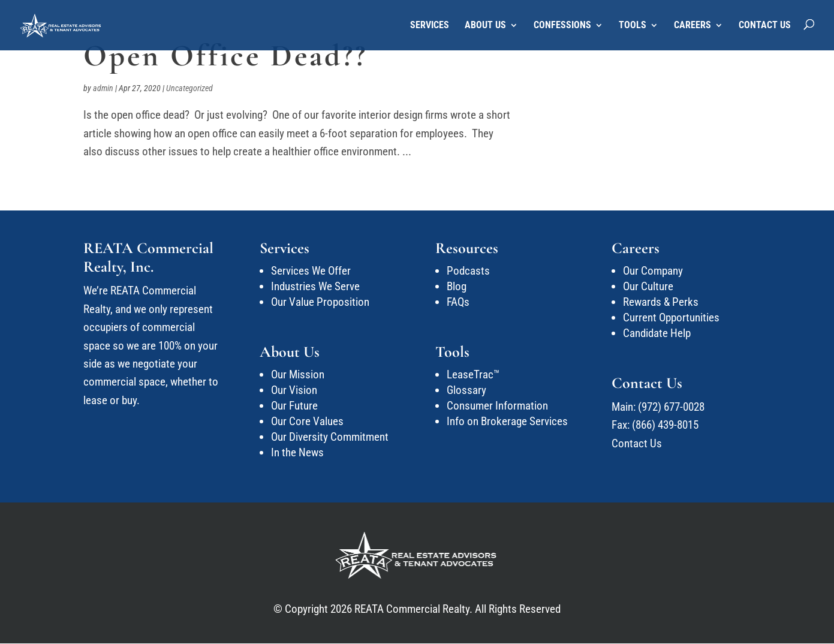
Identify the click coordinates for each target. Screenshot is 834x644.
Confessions (562, 26)
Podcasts (468, 271)
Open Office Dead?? (225, 56)
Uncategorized (189, 88)
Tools (633, 26)
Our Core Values (307, 421)
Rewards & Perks (661, 302)
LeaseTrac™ (473, 374)
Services (430, 26)
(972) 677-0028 (671, 407)
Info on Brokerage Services (507, 421)
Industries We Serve (315, 286)
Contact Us (765, 26)
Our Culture (648, 286)
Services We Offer (311, 271)
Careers (693, 26)
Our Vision (294, 390)
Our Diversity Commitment (330, 437)
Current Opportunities (671, 318)
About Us (485, 26)
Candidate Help (657, 333)
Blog (457, 286)
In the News (297, 452)
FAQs (458, 302)
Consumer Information (497, 406)
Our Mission (298, 374)
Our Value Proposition (320, 302)
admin (103, 88)
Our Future (294, 406)
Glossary (466, 390)
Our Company (653, 271)
